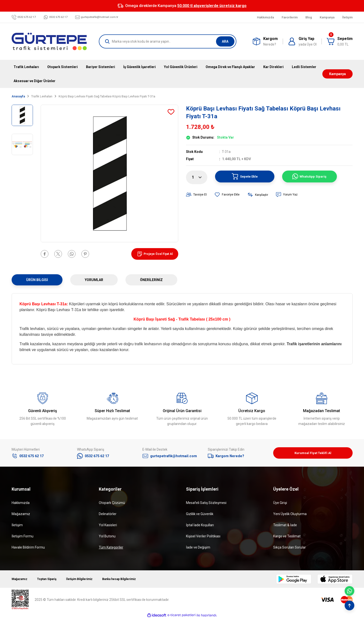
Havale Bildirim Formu (28, 549)
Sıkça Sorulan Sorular (290, 549)
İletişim (17, 526)
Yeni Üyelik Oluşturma (290, 515)
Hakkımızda (21, 504)
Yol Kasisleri (108, 526)
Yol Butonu (107, 538)
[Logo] (49, 41)
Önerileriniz (151, 280)
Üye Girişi (280, 504)
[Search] (168, 41)
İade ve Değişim (198, 549)
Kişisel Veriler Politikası (203, 538)
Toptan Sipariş (52, 581)
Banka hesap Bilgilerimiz (134, 581)
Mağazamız (21, 515)
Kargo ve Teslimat (287, 538)
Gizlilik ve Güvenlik (200, 515)
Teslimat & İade (285, 526)
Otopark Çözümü (112, 504)
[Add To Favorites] (171, 112)
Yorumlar (94, 280)
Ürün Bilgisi (37, 280)
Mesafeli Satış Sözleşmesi (206, 504)
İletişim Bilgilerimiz (89, 581)
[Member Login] (302, 41)
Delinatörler (108, 515)
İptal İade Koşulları (200, 526)
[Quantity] (197, 177)
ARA (225, 41)
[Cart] (340, 41)
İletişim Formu (23, 538)
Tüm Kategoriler (111, 549)
